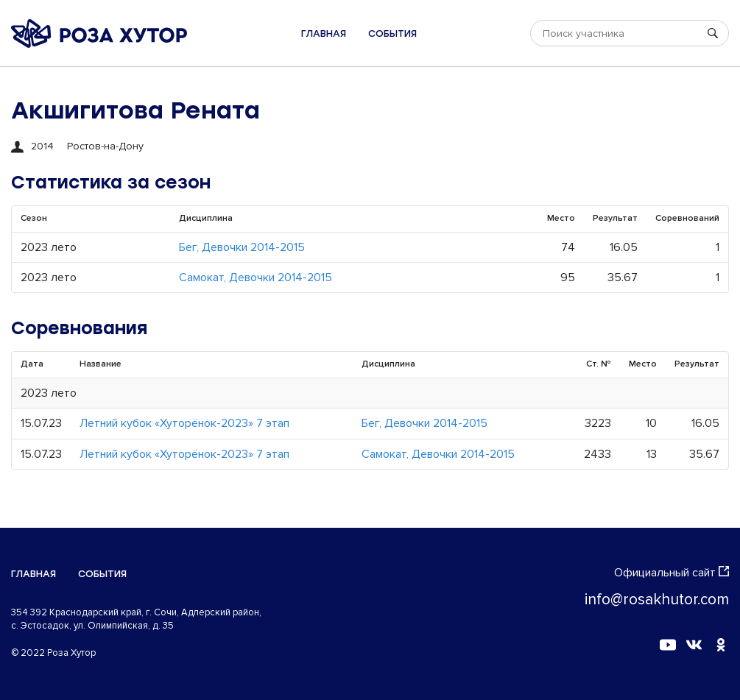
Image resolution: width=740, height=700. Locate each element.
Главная (324, 33)
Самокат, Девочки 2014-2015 (256, 277)
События (392, 33)
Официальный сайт (672, 573)
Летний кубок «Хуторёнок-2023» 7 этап (184, 423)
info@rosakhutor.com (657, 600)
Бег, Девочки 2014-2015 (242, 247)
